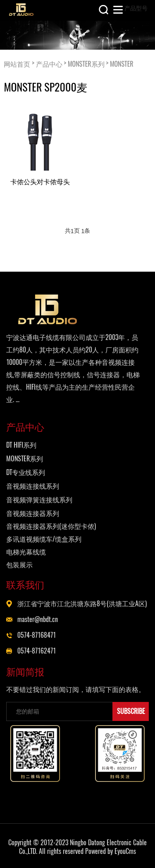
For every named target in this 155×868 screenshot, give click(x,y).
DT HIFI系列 (21, 445)
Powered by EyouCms (110, 851)
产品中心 (49, 64)
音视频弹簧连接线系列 (39, 500)
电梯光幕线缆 (26, 552)
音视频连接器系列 (33, 513)
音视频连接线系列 (33, 486)
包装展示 (19, 565)
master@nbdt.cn (38, 619)
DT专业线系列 (26, 472)
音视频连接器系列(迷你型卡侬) (51, 526)
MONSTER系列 (86, 64)
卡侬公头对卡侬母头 (40, 181)
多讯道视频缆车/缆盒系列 (44, 539)
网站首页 (17, 64)
